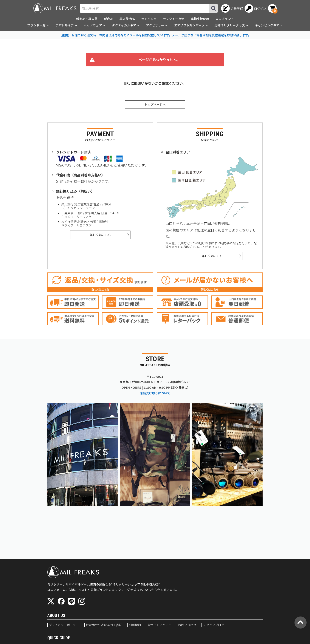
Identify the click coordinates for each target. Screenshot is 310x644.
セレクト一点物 (174, 19)
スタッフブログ (213, 625)
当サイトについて (159, 625)
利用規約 (135, 625)
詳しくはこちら (100, 235)
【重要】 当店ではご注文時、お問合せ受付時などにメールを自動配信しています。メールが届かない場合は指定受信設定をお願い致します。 (155, 35)
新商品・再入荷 (87, 19)
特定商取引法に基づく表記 (104, 625)
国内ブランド (225, 19)
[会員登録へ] (232, 8)
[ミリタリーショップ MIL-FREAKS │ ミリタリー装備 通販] (55, 8)
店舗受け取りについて (155, 393)
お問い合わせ (187, 625)
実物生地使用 (200, 19)
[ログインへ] (255, 8)
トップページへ (155, 104)
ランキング (149, 19)
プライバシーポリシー (64, 625)
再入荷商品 (127, 19)
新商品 (108, 19)
